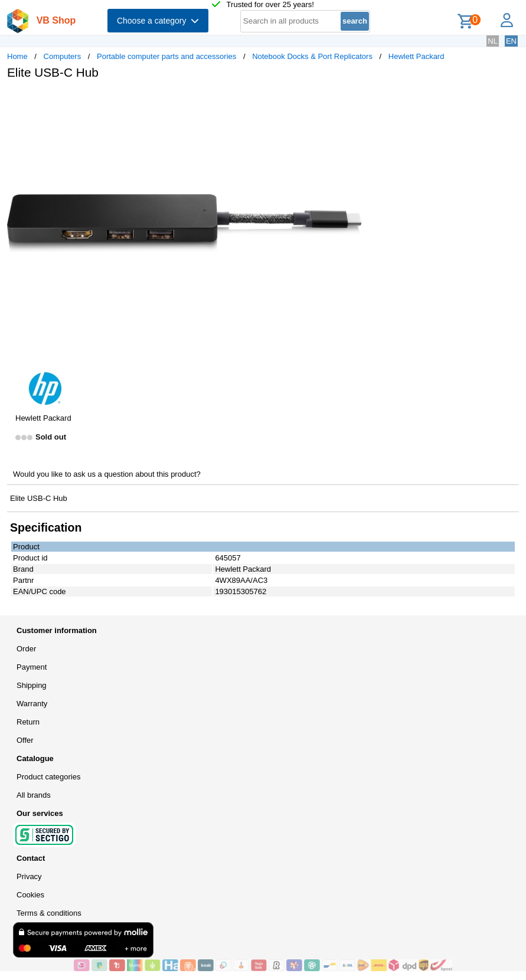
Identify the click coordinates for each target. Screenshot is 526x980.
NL (493, 41)
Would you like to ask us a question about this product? (107, 474)
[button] (351, 101)
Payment (32, 667)
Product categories (48, 777)
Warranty (32, 704)
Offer (25, 740)
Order (26, 649)
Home (17, 56)
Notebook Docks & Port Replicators (312, 56)
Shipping (32, 685)
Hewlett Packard (416, 56)
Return (28, 722)
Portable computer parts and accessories (166, 56)
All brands (34, 795)
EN (511, 41)
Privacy (29, 876)
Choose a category (158, 21)
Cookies (30, 895)
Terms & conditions (49, 913)
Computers (63, 56)
